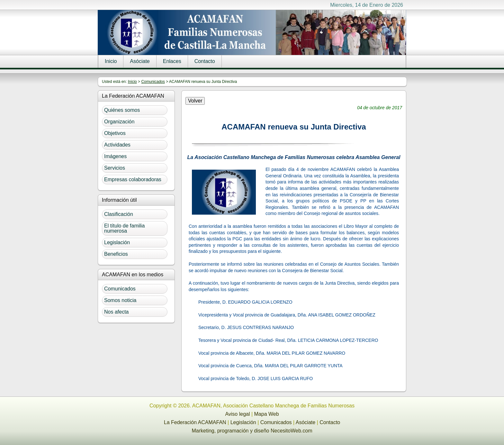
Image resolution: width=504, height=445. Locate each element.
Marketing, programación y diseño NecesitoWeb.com (252, 431)
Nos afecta (116, 312)
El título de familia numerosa (124, 228)
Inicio (111, 61)
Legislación (117, 242)
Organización (119, 122)
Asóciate (140, 61)
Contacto (205, 61)
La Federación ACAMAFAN (195, 422)
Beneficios (116, 254)
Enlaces (172, 61)
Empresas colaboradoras (133, 179)
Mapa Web (267, 414)
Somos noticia (120, 300)
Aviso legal (237, 414)
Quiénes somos (122, 110)
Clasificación (119, 214)
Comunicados (153, 82)
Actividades (117, 145)
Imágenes (115, 156)
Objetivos (115, 133)
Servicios (115, 168)
